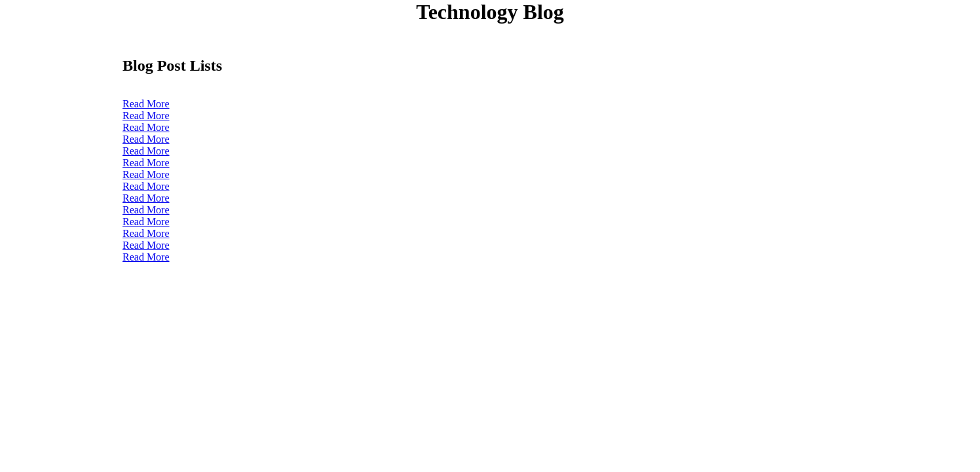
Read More (146, 104)
